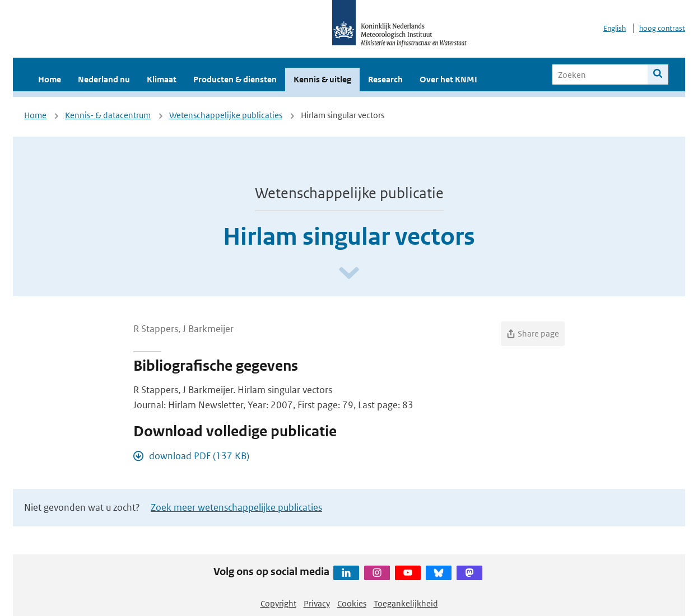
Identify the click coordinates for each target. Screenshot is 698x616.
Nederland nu (104, 79)
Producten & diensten (235, 79)
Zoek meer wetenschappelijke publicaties (236, 507)
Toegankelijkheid (406, 603)
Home (50, 79)
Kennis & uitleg (322, 79)
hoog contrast (662, 28)
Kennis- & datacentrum (108, 115)
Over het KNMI (448, 79)
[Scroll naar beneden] (349, 274)
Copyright (278, 603)
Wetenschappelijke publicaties (226, 115)
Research (385, 79)
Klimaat (162, 79)
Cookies (352, 603)
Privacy (317, 603)
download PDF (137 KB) (199, 456)
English (615, 28)
